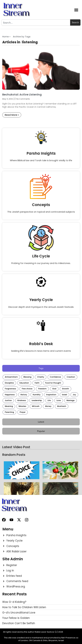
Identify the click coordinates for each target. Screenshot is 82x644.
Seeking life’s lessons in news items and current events (41, 351)
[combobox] (36, 22)
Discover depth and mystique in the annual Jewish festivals (41, 307)
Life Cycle (41, 256)
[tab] (41, 368)
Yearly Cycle (41, 300)
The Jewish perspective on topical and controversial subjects (41, 212)
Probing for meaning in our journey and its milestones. (41, 263)
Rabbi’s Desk (41, 344)
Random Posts (14, 455)
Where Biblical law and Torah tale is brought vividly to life (41, 160)
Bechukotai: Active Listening (22, 94)
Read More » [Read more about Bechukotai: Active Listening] (12, 115)
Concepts (41, 205)
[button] (76, 10)
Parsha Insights (41, 153)
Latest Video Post (16, 447)
